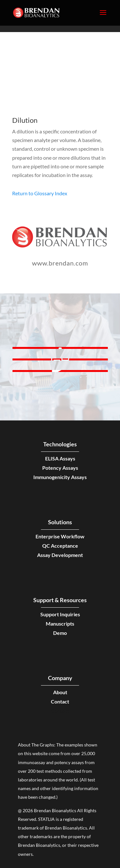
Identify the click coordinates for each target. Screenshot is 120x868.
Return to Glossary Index (40, 193)
